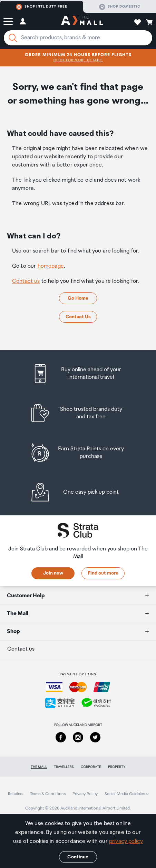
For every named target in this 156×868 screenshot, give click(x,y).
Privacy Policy (85, 794)
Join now (53, 573)
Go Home (78, 298)
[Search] (13, 38)
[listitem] (78, 373)
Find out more (103, 573)
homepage (51, 266)
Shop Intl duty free (42, 7)
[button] (8, 21)
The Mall (39, 767)
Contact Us (78, 317)
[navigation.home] (82, 21)
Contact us (26, 281)
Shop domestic (120, 7)
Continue (78, 857)
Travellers (64, 767)
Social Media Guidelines (126, 794)
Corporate (91, 767)
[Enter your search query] (78, 38)
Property (117, 767)
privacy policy (126, 841)
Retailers (16, 794)
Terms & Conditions (48, 794)
